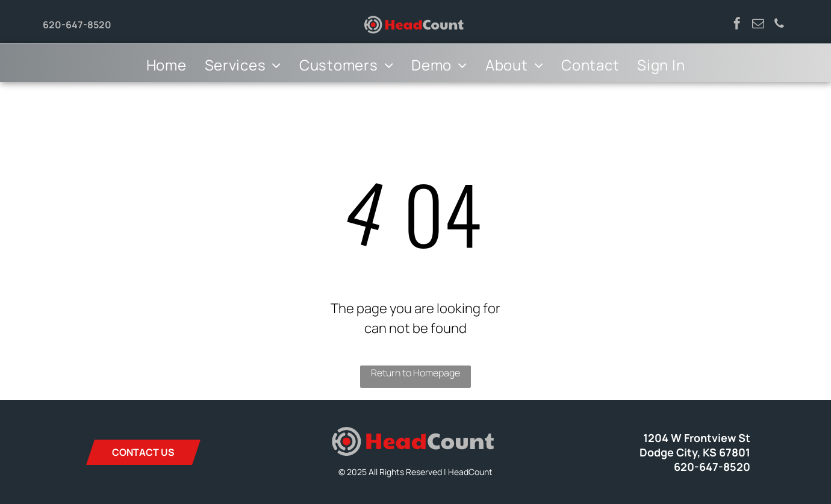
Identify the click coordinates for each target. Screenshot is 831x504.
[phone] (779, 25)
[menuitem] (167, 65)
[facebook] (737, 25)
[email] (758, 25)
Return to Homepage (415, 373)
